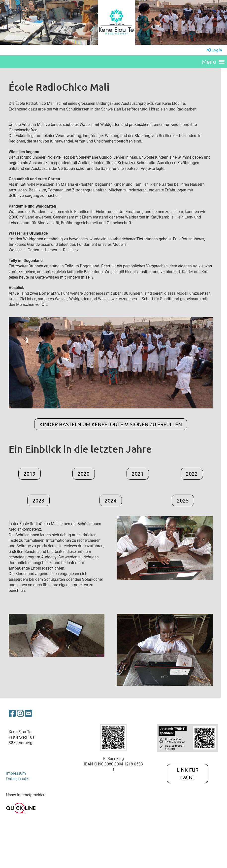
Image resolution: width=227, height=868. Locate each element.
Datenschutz (17, 779)
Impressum (16, 773)
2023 (38, 500)
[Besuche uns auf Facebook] (12, 714)
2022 (192, 473)
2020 (84, 473)
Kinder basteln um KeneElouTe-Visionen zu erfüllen (111, 424)
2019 (30, 473)
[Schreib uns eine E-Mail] (29, 714)
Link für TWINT (188, 773)
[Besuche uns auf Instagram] (20, 714)
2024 (111, 500)
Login (214, 50)
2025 (183, 500)
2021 (138, 473)
